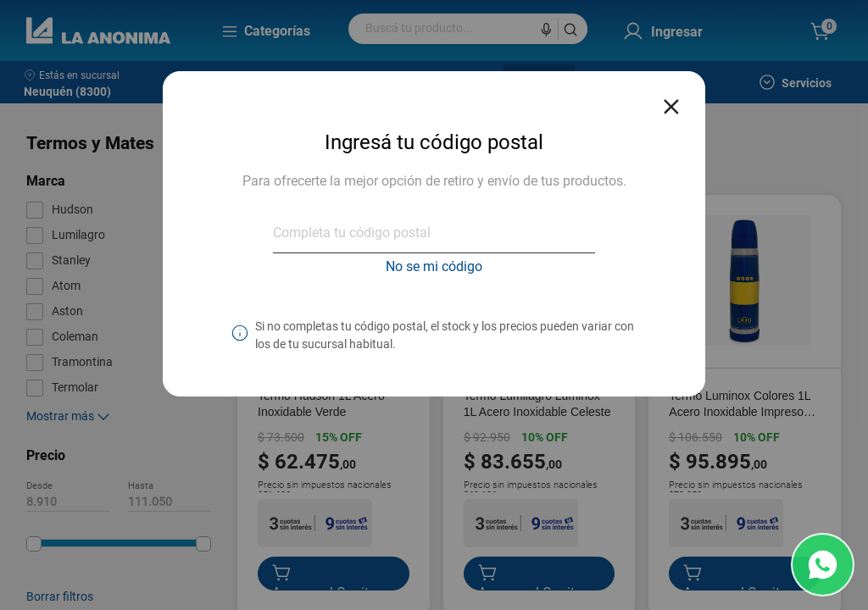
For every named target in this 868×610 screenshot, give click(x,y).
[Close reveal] (671, 102)
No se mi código (434, 266)
